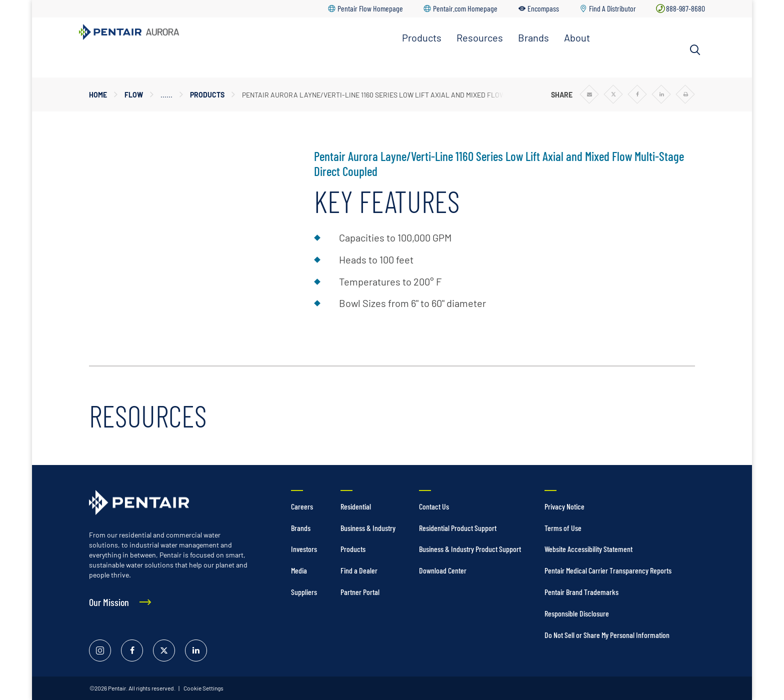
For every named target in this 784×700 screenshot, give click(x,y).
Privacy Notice (564, 506)
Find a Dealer (359, 570)
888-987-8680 (685, 8)
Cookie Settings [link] (203, 688)
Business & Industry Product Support (470, 549)
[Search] (695, 50)
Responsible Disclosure (577, 613)
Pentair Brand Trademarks (581, 592)
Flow (134, 95)
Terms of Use (563, 528)
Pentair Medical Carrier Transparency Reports (608, 570)
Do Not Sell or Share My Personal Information (607, 635)
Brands (533, 37)
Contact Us (434, 506)
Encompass (543, 8)
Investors (304, 549)
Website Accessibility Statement (588, 549)
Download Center (443, 570)
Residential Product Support (458, 528)
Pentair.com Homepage (465, 8)
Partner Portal (360, 592)
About (577, 37)
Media (299, 570)
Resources (480, 37)
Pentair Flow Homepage (370, 8)
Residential (356, 506)
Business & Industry (368, 528)
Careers (302, 506)
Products (422, 37)
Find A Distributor (612, 8)
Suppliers (304, 592)
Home (98, 95)
